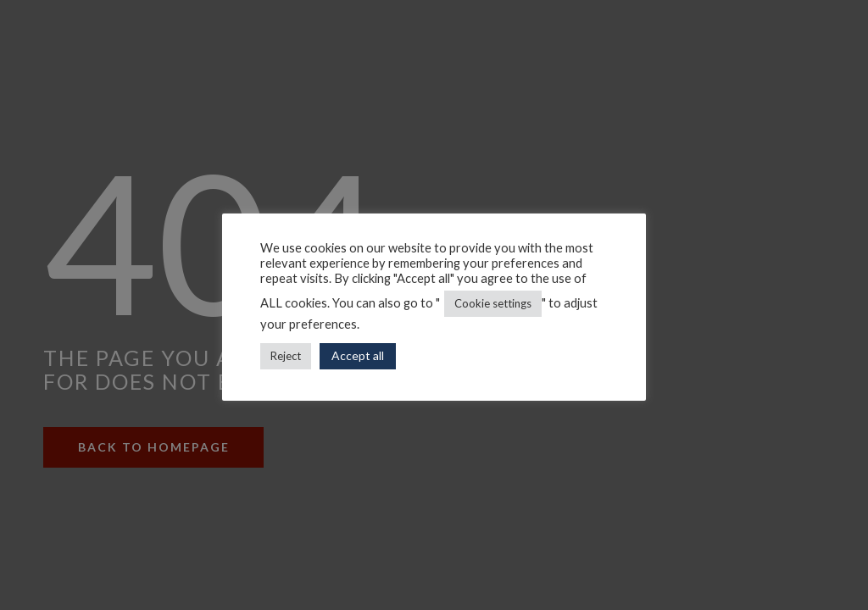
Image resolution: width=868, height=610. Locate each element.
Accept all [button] (358, 355)
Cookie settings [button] (493, 303)
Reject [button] (286, 356)
